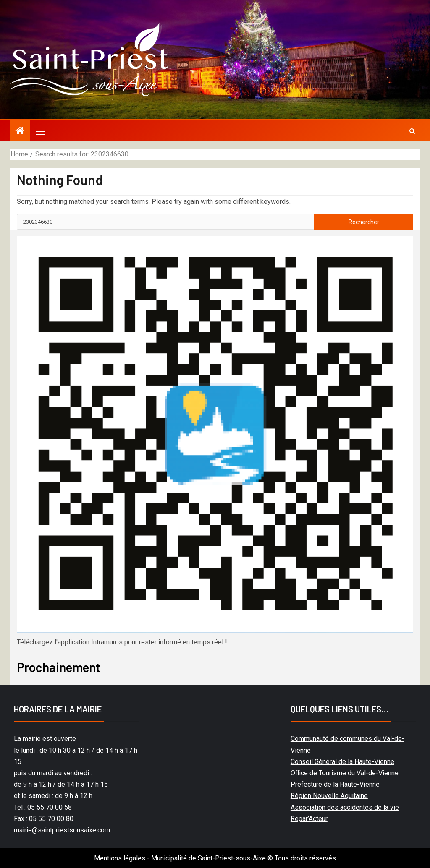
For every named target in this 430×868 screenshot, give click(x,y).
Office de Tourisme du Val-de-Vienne (345, 773)
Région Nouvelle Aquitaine (329, 796)
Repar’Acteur (309, 819)
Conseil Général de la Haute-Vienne (342, 762)
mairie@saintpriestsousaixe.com (62, 830)
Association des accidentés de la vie (345, 807)
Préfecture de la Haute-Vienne (335, 784)
